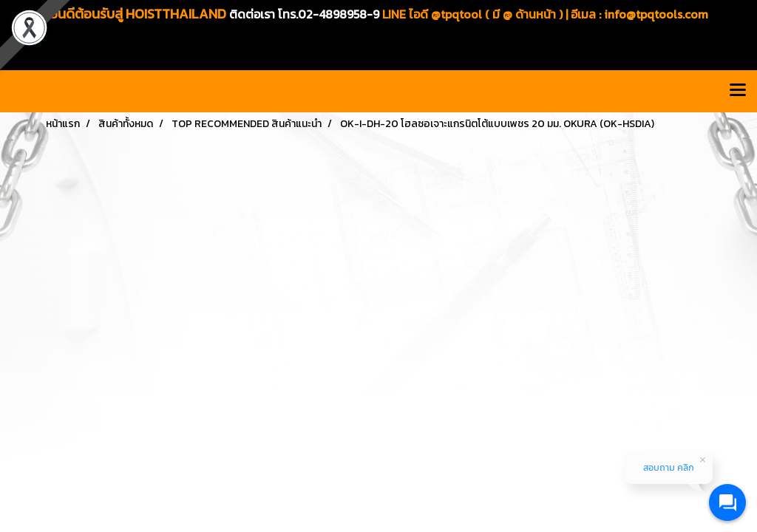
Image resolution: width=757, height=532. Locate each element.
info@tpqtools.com (656, 14)
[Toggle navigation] (738, 91)
